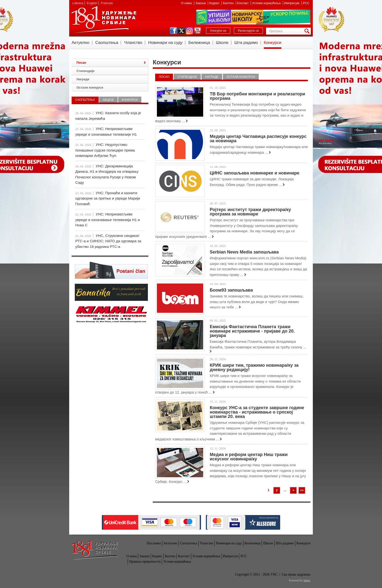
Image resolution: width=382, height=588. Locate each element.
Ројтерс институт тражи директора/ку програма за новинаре (250, 212)
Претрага (308, 31)
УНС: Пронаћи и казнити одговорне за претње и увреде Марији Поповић (108, 198)
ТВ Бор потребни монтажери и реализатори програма (257, 96)
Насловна (154, 543)
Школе (222, 43)
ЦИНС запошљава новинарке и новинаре (255, 173)
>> (302, 490)
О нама (187, 3)
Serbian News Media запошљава (244, 252)
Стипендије (187, 77)
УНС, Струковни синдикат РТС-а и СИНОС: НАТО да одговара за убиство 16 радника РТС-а (108, 241)
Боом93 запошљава (231, 290)
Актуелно (81, 43)
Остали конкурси (241, 77)
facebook (173, 31)
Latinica (78, 3)
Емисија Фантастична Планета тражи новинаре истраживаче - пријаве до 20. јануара (252, 331)
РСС (306, 3)
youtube (198, 31)
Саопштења (107, 43)
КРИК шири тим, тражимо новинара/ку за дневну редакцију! (254, 367)
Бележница (199, 43)
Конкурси (273, 43)
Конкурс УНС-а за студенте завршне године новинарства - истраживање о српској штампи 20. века (257, 412)
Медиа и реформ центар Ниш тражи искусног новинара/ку (249, 457)
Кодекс (215, 3)
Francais (107, 3)
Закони (201, 3)
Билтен (229, 3)
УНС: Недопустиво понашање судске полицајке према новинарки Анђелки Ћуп (105, 150)
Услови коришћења (267, 3)
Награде (212, 77)
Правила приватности (145, 562)
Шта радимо (246, 43)
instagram (190, 31)
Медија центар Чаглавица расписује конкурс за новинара (258, 139)
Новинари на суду (165, 43)
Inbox (307, 580)
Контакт (243, 3)
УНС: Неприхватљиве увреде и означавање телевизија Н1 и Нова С (108, 220)
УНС (104, 20)
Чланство (133, 43)
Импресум (292, 3)
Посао (164, 77)
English (92, 3)
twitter (181, 31)
